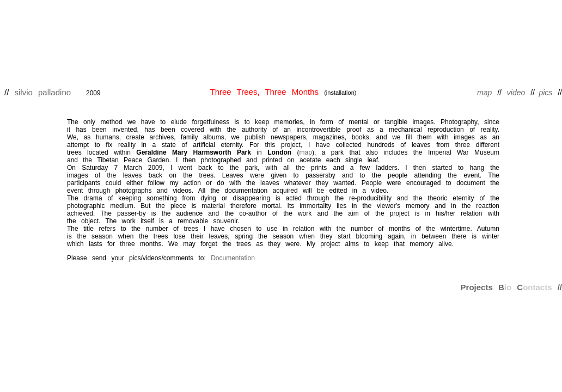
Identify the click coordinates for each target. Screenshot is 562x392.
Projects (477, 287)
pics (548, 93)
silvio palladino (43, 92)
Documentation (233, 258)
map (306, 152)
